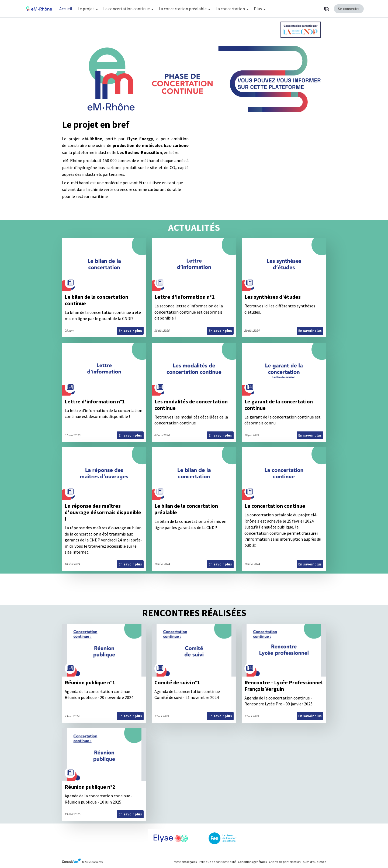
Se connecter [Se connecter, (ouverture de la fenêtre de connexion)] (349, 9)
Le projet (88, 9)
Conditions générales (252, 862)
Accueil (66, 9)
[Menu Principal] (189, 9)
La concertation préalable (184, 9)
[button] (326, 9)
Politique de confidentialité (217, 862)
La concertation (232, 9)
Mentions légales (185, 862)
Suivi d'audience (314, 862)
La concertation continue (128, 9)
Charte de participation (285, 862)
